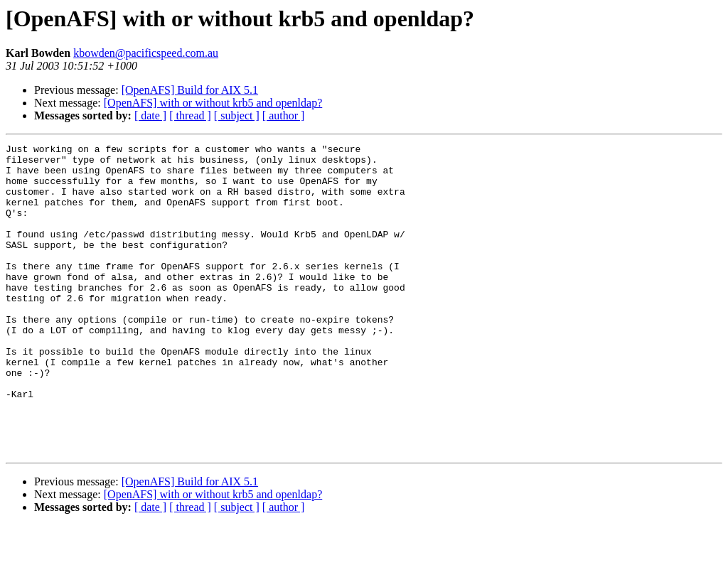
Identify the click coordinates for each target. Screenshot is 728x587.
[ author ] (284, 115)
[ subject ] (237, 115)
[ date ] (150, 115)
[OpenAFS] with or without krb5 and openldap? (213, 103)
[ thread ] (190, 115)
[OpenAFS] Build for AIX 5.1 (190, 90)
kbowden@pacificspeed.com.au (146, 53)
